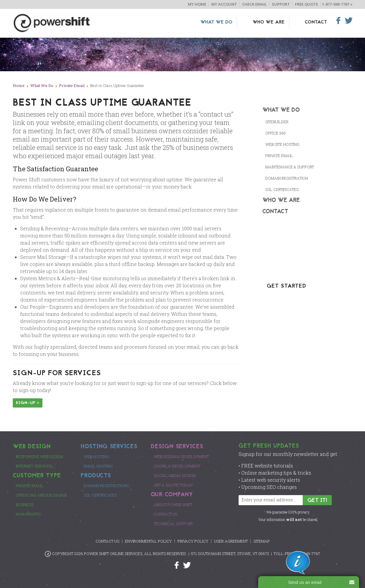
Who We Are (278, 22)
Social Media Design (175, 476)
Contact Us (166, 514)
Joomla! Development (177, 466)
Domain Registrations (106, 486)
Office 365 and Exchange (42, 495)
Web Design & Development (181, 457)
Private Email (72, 85)
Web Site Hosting (282, 144)
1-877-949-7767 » (337, 4)
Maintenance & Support (290, 167)
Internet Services (34, 466)
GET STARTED (287, 286)
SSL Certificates (100, 495)
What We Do (235, 22)
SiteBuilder (277, 122)
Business (25, 505)
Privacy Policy (193, 541)
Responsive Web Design (39, 457)
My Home (197, 4)
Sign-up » (28, 403)
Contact (316, 22)
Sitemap (262, 541)
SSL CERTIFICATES (282, 189)
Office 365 (276, 133)
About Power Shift (173, 505)
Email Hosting (98, 466)
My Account (224, 4)
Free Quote (307, 4)
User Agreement (231, 541)
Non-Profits (28, 514)
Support (281, 4)
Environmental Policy (148, 541)
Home (19, 85)
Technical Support (173, 524)
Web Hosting (96, 457)
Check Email (254, 4)
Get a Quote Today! (173, 485)
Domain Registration (287, 178)
